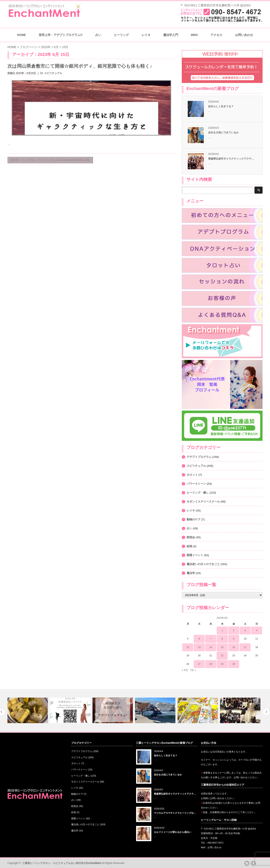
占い (98, 35)
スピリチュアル (53, 73)
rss (247, 863)
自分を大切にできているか (223, 133)
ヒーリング (121, 35)
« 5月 (185, 670)
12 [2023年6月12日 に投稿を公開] (188, 647)
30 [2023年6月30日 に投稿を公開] (234, 664)
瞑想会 (191, 537)
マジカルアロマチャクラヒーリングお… (175, 813)
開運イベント (195, 555)
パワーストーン (196, 484)
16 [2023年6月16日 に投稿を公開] (234, 647)
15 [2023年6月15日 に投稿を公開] (222, 647)
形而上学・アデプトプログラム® (61, 35)
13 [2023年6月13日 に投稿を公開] (199, 647)
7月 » (193, 670)
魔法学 (191, 573)
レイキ (146, 35)
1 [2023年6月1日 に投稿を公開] (222, 630)
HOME (21, 35)
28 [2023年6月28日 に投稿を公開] (211, 664)
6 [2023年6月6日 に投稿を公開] (199, 639)
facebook (253, 863)
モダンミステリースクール (203, 502)
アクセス (216, 35)
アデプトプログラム (199, 457)
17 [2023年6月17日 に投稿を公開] (245, 647)
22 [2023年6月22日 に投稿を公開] (222, 655)
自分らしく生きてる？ (221, 106)
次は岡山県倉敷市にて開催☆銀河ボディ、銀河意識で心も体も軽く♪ (80, 66)
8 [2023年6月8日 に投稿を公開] (222, 639)
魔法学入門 (171, 35)
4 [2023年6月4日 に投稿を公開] (257, 630)
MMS (194, 35)
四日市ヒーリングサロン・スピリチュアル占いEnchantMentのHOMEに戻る (50, 160)
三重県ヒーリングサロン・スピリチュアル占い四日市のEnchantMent (62, 863)
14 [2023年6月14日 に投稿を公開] (211, 647)
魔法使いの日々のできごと (203, 564)
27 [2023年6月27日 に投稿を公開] (199, 664)
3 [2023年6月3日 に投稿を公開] (245, 630)
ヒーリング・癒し (198, 493)
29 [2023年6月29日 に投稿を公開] (222, 664)
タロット (192, 475)
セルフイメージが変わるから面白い (173, 832)
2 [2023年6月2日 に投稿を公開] (234, 630)
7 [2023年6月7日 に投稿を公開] (211, 639)
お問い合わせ (244, 35)
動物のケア (194, 519)
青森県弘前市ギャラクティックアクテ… (231, 159)
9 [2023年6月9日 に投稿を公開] (234, 639)
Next (266, 712)
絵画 (189, 546)
